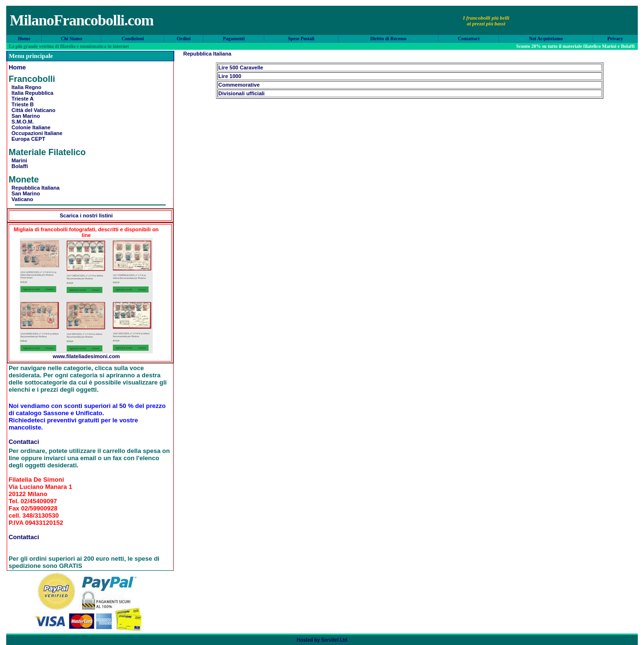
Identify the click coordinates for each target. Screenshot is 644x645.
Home (24, 39)
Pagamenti (234, 39)
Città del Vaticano (32, 110)
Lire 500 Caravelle (241, 68)
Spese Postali (301, 39)
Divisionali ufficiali (242, 93)
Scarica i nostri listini (86, 215)
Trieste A (21, 99)
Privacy (615, 39)
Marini (18, 160)
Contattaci (469, 39)
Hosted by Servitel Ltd (322, 640)
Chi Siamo (72, 39)
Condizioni (133, 39)
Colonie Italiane (29, 127)
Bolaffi (18, 166)
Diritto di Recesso (388, 39)
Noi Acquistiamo (546, 39)
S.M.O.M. (21, 122)
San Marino (24, 116)
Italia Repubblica (31, 93)
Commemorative (239, 85)
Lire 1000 (230, 76)
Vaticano (21, 199)
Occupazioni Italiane (35, 133)
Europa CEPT (27, 139)
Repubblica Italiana (34, 188)
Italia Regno (25, 87)
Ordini (184, 39)
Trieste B (21, 104)
